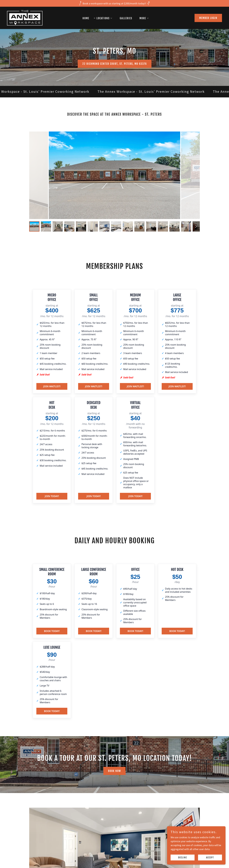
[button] (103, 18)
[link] (25, 18)
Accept (210, 858)
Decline (183, 858)
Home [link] (86, 18)
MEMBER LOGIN (208, 18)
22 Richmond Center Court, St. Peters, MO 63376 (115, 64)
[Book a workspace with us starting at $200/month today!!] (114, 3)
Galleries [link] (126, 18)
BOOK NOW (114, 771)
